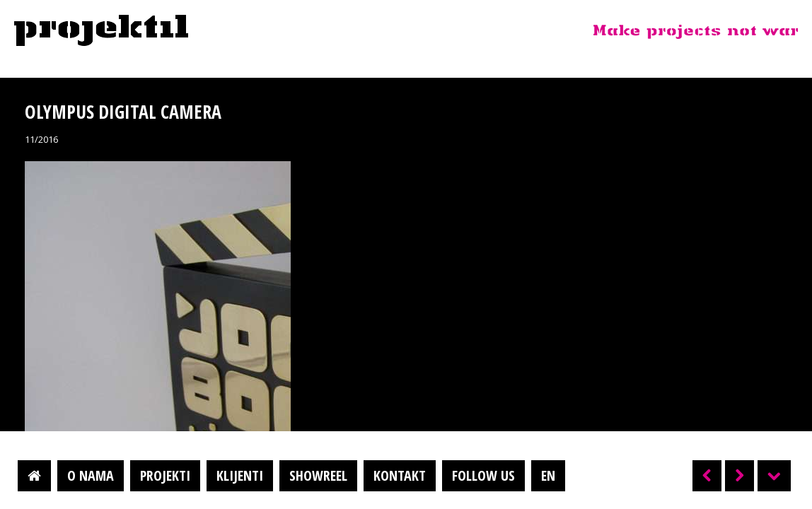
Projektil (101, 31)
